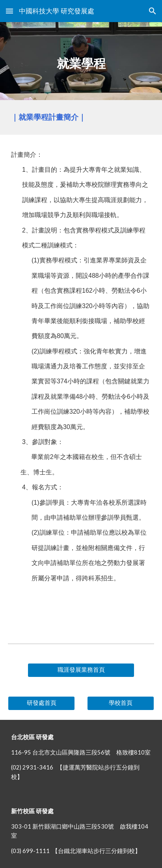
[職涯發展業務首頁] (81, 670)
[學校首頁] (121, 703)
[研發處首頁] (41, 703)
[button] (9, 11)
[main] (81, 61)
